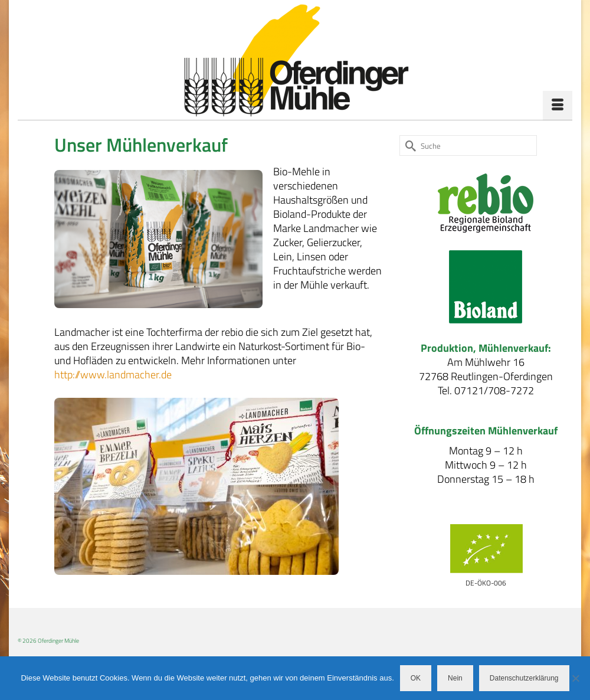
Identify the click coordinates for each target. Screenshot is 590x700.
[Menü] (558, 106)
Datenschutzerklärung (524, 678)
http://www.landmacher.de (113, 374)
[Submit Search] (408, 145)
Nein (455, 678)
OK (416, 678)
